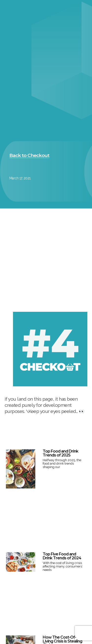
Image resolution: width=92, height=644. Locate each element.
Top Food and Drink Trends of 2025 (60, 453)
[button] (29, 156)
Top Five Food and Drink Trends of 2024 (62, 556)
